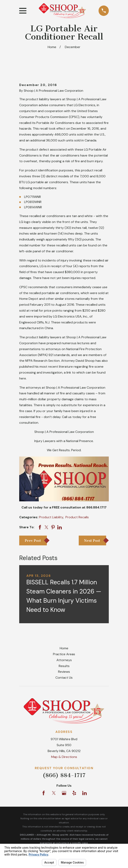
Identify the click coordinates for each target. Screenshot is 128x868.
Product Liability (51, 517)
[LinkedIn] (84, 793)
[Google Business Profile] (64, 793)
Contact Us (64, 678)
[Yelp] (74, 793)
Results (64, 666)
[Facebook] (44, 793)
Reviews (64, 672)
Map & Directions (64, 757)
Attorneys (64, 660)
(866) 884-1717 (64, 775)
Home (64, 648)
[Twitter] (54, 793)
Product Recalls (77, 517)
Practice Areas (64, 654)
